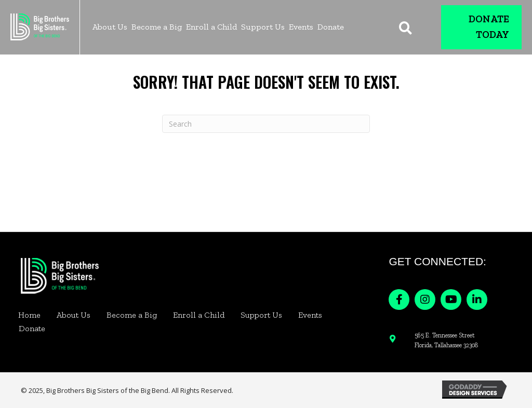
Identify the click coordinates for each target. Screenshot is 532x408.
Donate (32, 328)
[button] (399, 300)
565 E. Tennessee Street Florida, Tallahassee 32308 (446, 340)
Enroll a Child (199, 315)
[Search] (266, 124)
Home (29, 315)
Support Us (261, 315)
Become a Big (132, 315)
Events (310, 315)
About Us (74, 315)
